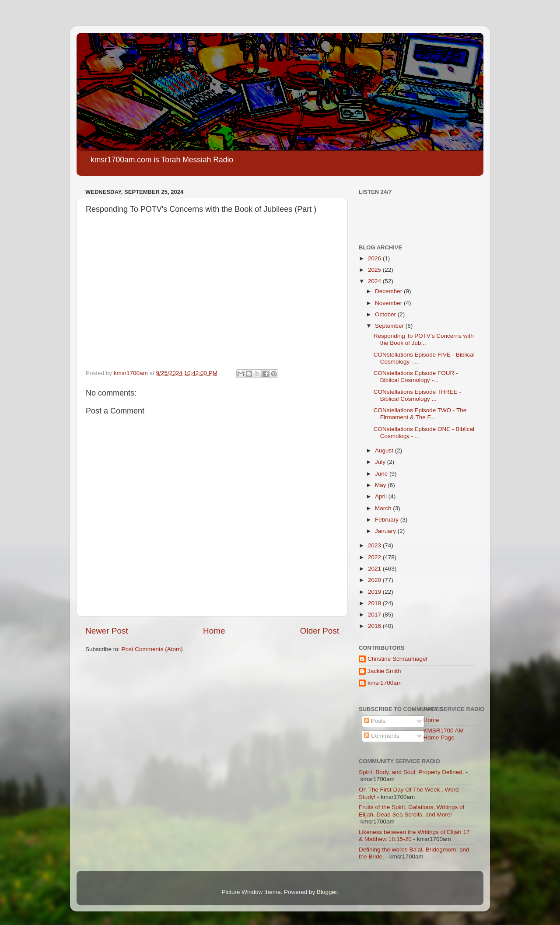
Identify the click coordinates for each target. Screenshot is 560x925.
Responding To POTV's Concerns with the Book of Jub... (424, 339)
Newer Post (107, 631)
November (389, 303)
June (382, 474)
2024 (375, 281)
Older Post (320, 631)
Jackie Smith (384, 671)
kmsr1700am (385, 683)
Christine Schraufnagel (397, 659)
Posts (375, 721)
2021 (375, 569)
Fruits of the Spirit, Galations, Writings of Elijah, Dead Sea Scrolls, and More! (411, 811)
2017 (375, 615)
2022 (375, 557)
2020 (375, 580)
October (386, 314)
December (389, 291)
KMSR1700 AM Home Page (444, 734)
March (384, 508)
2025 (375, 270)
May (381, 485)
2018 (375, 603)
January (386, 531)
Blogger (327, 892)
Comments (382, 736)
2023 (375, 545)
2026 (375, 258)
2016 (375, 626)
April (382, 496)
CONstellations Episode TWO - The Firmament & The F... (420, 414)
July (381, 462)
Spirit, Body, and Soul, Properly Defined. (411, 772)
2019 (375, 592)
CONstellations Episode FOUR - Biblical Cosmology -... (416, 377)
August (385, 450)
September (390, 326)
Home (214, 631)
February (388, 520)
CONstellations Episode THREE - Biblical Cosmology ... (417, 395)
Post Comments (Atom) (152, 649)
